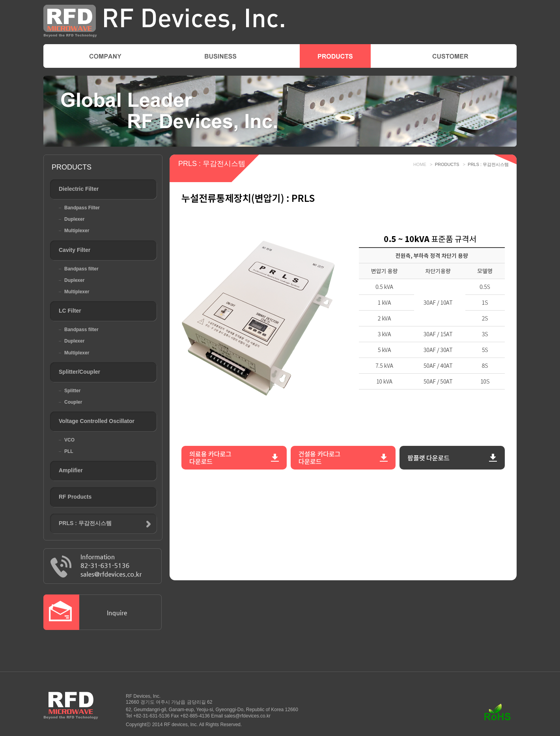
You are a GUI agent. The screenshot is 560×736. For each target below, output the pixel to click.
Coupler (73, 402)
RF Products (75, 497)
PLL (69, 451)
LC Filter (70, 311)
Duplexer (74, 219)
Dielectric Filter (79, 189)
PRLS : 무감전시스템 (85, 523)
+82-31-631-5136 (151, 716)
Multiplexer (77, 231)
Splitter (72, 391)
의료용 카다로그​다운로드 (210, 457)
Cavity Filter (75, 250)
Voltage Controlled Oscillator (97, 421)
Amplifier (71, 470)
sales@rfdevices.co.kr (248, 716)
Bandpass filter (81, 269)
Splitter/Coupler (79, 372)
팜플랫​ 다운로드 (428, 458)
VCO (69, 440)
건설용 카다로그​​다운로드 (320, 457)
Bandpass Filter (82, 208)
